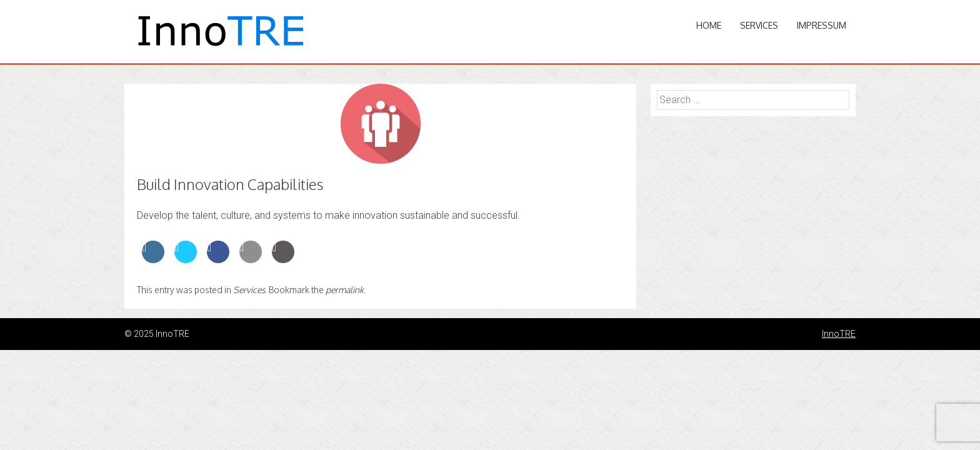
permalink (345, 290)
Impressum (822, 25)
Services (759, 25)
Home (709, 25)
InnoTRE (839, 334)
